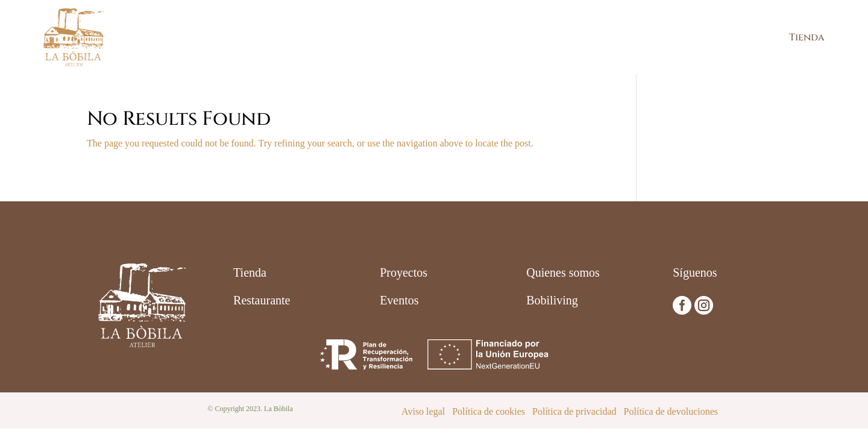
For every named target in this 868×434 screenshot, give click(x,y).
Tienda (807, 37)
